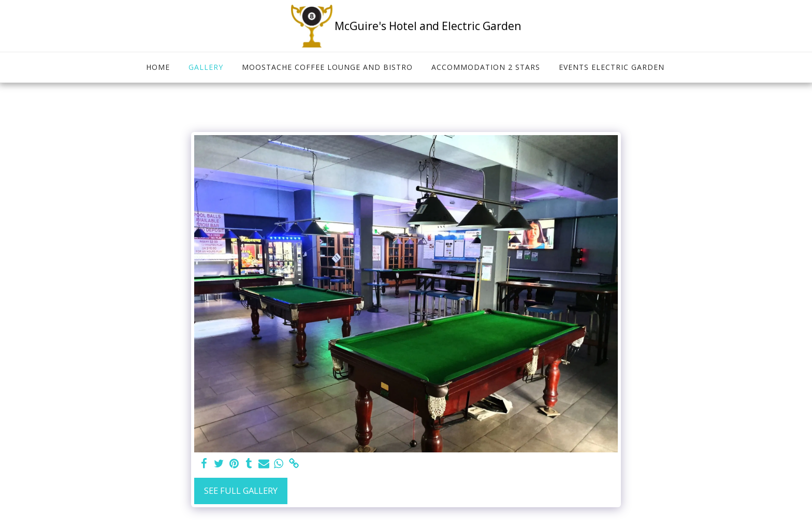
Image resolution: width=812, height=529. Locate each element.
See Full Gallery (241, 490)
